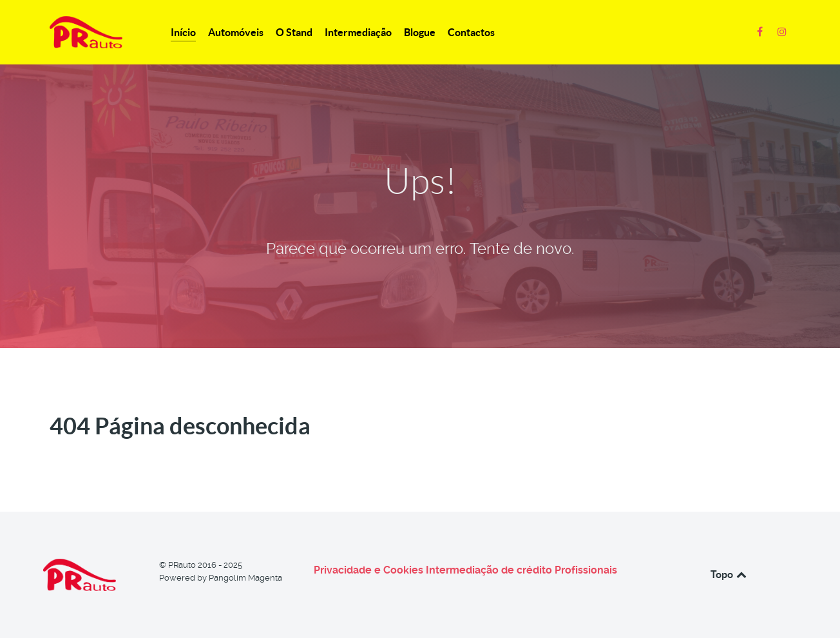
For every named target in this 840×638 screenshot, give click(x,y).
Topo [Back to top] (730, 574)
